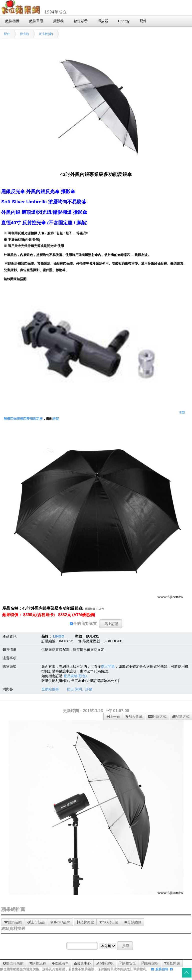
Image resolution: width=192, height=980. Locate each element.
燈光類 (24, 34)
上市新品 (36, 922)
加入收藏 (134, 717)
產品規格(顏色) (75, 676)
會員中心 (83, 963)
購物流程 (38, 963)
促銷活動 (13, 922)
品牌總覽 (85, 922)
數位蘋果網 (13, 963)
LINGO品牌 (60, 922)
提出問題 (108, 666)
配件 (7, 34)
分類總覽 (133, 922)
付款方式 (157, 717)
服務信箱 (160, 969)
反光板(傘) (46, 34)
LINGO (59, 636)
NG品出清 (109, 922)
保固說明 (105, 963)
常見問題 (172, 963)
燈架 (56, 419)
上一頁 (113, 717)
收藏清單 (60, 963)
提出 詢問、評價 (80, 689)
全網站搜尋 (50, 689)
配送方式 (181, 717)
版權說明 (150, 963)
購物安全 (128, 963)
